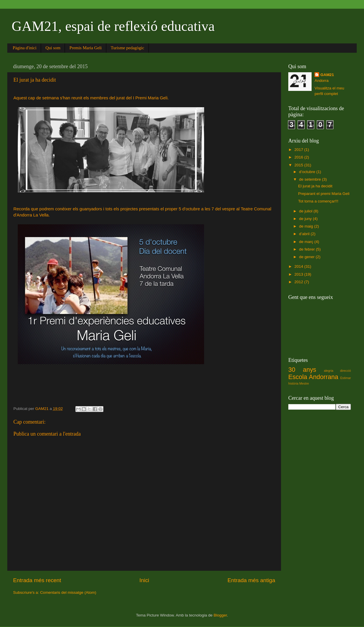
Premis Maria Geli (85, 48)
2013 (299, 274)
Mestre (304, 383)
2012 (299, 282)
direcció (346, 371)
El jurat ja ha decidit (315, 186)
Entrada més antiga (251, 580)
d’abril (305, 234)
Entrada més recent (37, 580)
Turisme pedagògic (127, 48)
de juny (306, 219)
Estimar (346, 378)
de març (307, 242)
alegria (328, 371)
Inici (144, 580)
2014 (299, 266)
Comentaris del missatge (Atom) (68, 592)
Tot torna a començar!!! (318, 201)
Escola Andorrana (313, 377)
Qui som (53, 48)
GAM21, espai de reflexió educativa (113, 26)
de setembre (311, 179)
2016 (299, 157)
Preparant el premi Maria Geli (324, 194)
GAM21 (327, 75)
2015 (299, 165)
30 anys (302, 370)
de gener (307, 257)
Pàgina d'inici (25, 48)
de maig (307, 226)
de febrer (308, 249)
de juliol (306, 211)
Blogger (220, 615)
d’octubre (308, 172)
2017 (299, 150)
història (293, 383)
